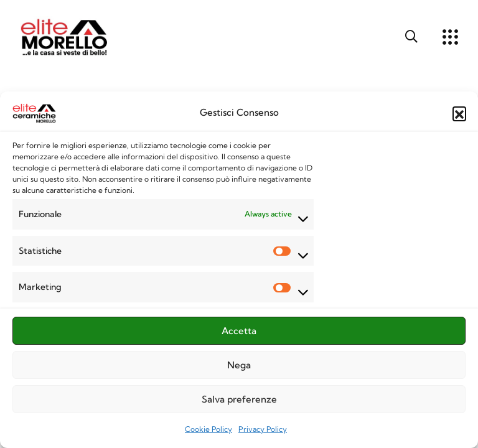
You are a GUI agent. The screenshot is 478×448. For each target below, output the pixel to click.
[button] (459, 116)
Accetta (239, 333)
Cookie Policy (209, 432)
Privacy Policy (263, 432)
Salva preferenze (239, 402)
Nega (239, 367)
